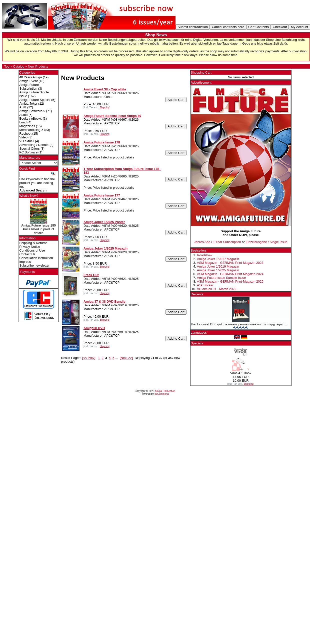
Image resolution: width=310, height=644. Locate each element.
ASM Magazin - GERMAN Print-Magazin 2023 (230, 263)
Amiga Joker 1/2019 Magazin (218, 266)
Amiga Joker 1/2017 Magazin (218, 259)
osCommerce (162, 394)
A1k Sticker (205, 285)
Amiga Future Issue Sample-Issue (221, 278)
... (117, 358)
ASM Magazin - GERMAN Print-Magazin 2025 (230, 281)
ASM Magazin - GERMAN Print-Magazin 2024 (230, 274)
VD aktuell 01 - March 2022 (217, 289)
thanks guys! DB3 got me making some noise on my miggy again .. (239, 324)
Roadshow (205, 255)
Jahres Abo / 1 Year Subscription (217, 242)
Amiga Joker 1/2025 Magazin (218, 270)
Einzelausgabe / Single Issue (267, 242)
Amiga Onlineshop (165, 391)
